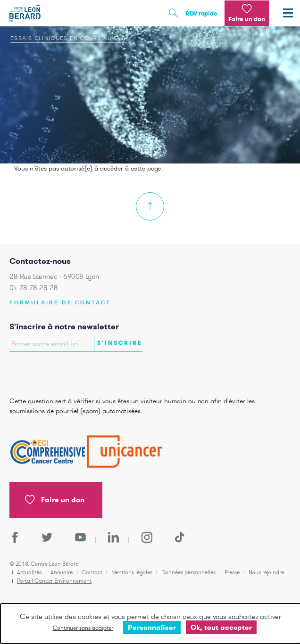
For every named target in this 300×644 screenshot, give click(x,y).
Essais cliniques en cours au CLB (68, 38)
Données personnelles (188, 572)
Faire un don (55, 500)
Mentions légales (132, 572)
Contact (92, 572)
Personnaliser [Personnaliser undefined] (152, 627)
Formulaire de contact (60, 303)
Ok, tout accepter (221, 627)
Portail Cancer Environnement (54, 581)
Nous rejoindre (266, 572)
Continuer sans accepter (83, 628)
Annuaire (62, 572)
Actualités (29, 572)
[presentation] (65, 372)
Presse (232, 572)
